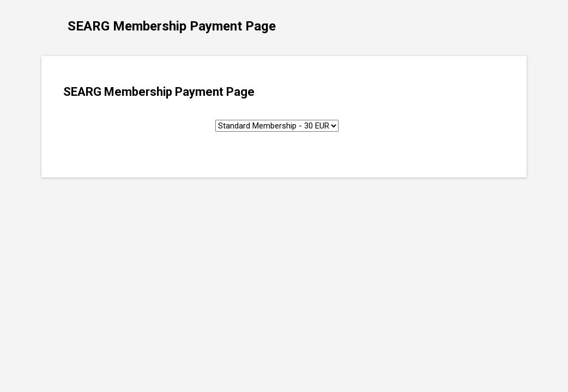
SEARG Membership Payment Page (172, 26)
